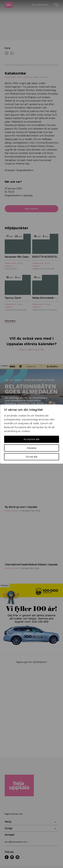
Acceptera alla (31, 439)
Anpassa (32, 448)
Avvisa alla (32, 457)
